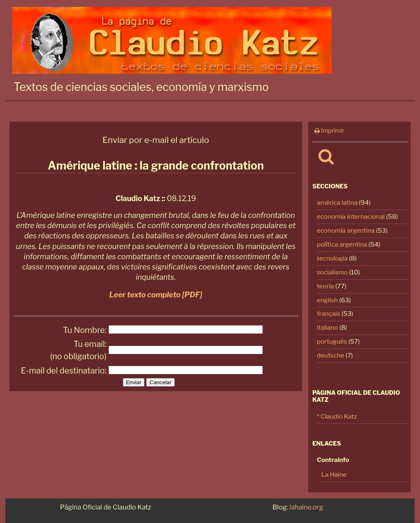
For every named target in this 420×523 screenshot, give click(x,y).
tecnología (332, 258)
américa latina (337, 203)
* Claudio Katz (337, 416)
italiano (327, 327)
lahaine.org (306, 507)
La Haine (334, 474)
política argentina (342, 244)
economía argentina (346, 230)
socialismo (332, 272)
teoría (325, 286)
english (327, 300)
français (329, 314)
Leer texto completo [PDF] (156, 295)
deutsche (331, 355)
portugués (332, 341)
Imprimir (329, 131)
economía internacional (351, 216)
